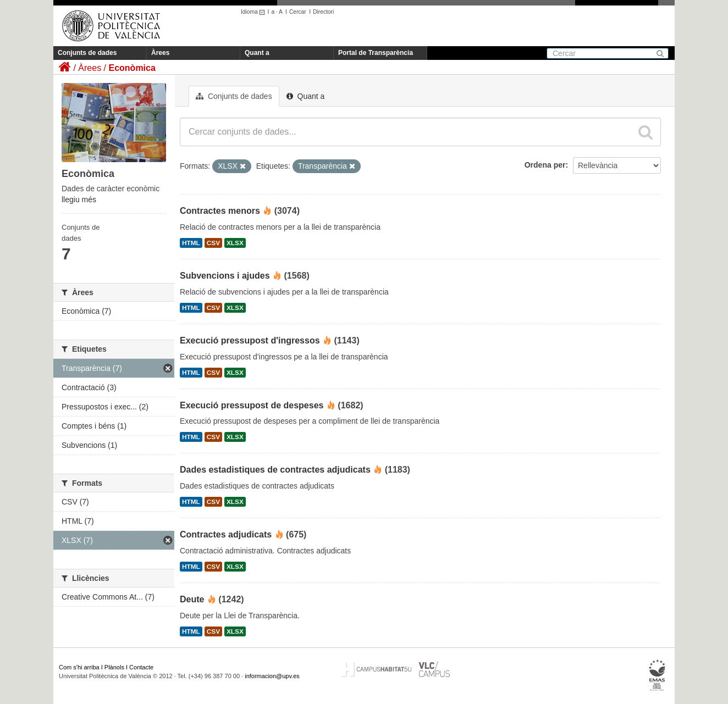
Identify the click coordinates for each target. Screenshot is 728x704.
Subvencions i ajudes (225, 276)
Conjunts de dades (87, 53)
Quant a (257, 53)
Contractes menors (220, 211)
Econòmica (132, 68)
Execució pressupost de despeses (252, 405)
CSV (213, 243)
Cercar (298, 12)
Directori (323, 12)
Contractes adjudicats (226, 534)
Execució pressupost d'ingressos (250, 340)
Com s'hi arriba (79, 667)
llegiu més (79, 199)
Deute (192, 599)
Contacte (141, 667)
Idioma (254, 12)
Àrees (160, 53)
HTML (191, 243)
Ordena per (545, 165)
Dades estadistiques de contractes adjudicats (275, 470)
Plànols (114, 667)
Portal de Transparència (376, 53)
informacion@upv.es (272, 676)
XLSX (235, 243)
